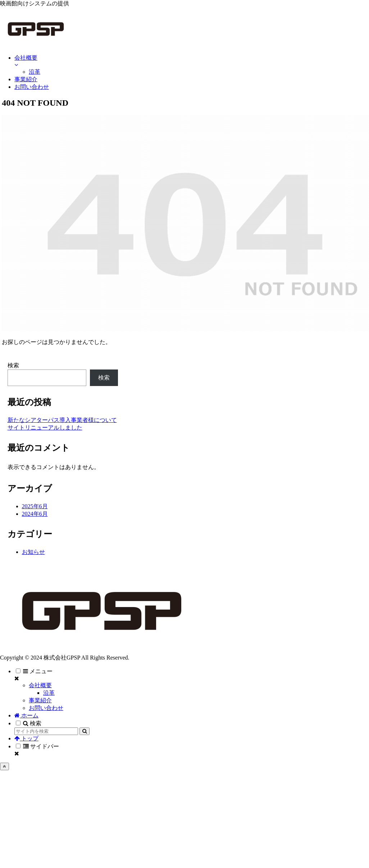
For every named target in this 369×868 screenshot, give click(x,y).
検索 (13, 365)
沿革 (49, 693)
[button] (85, 731)
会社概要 (40, 685)
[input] (46, 731)
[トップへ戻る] (4, 766)
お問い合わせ (46, 708)
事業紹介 (40, 700)
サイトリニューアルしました (45, 428)
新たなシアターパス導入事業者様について (62, 420)
